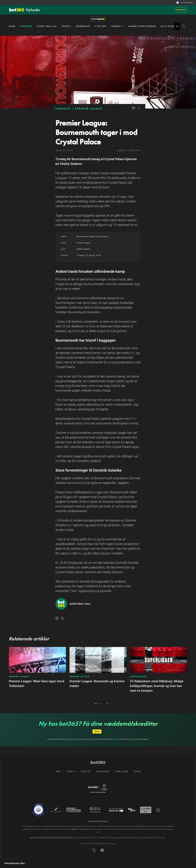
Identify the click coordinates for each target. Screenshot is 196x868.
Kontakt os (71, 771)
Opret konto (181, 10)
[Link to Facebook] (134, 110)
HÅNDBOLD (83, 26)
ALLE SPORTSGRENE (173, 26)
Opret (97, 731)
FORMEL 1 (117, 26)
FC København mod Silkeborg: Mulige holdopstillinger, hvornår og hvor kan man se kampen (157, 686)
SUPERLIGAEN (138, 677)
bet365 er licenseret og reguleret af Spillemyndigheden (51, 838)
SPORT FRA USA (47, 26)
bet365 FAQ (86, 771)
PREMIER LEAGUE (89, 109)
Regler (115, 739)
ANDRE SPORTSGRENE (142, 26)
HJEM (12, 26)
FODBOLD (26, 26)
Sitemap (137, 771)
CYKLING (101, 26)
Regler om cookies (79, 829)
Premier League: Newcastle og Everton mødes (97, 684)
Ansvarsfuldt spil (187, 3)
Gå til (98, 19)
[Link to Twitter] (139, 110)
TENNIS (66, 26)
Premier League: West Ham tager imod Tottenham (36, 684)
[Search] (184, 26)
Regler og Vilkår (122, 771)
